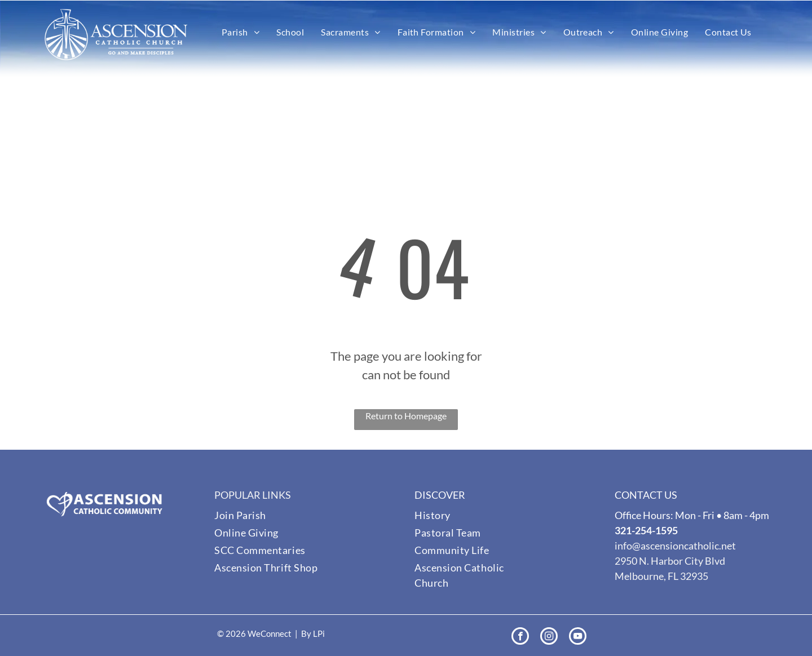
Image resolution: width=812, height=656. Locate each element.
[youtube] (578, 637)
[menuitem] (240, 32)
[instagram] (549, 637)
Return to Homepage (406, 416)
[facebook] (520, 637)
